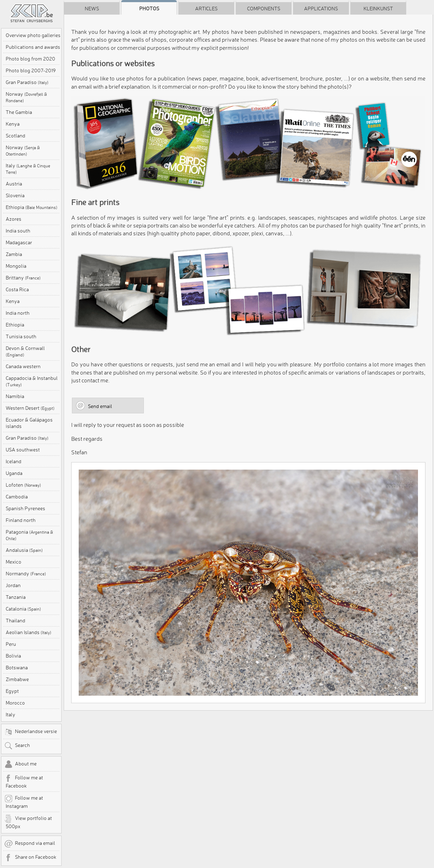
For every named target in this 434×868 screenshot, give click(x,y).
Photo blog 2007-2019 (31, 70)
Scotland (15, 136)
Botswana (17, 668)
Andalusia (24, 550)
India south (18, 231)
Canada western (23, 366)
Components (264, 9)
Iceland (14, 461)
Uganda (14, 473)
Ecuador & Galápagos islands (29, 423)
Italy (28, 169)
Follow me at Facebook (24, 781)
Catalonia (23, 609)
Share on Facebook (30, 858)
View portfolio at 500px (28, 822)
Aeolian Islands (28, 632)
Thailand (15, 621)
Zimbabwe (17, 679)
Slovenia (15, 195)
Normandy (26, 574)
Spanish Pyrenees (25, 508)
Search (17, 746)
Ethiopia (32, 207)
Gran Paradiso (27, 82)
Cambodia (17, 497)
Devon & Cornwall (25, 351)
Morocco (15, 703)
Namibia (15, 396)
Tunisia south (21, 336)
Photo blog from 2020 (30, 59)
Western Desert (30, 408)
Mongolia (16, 266)
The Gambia (19, 112)
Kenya (13, 124)
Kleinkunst (378, 9)
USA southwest (23, 450)
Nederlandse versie (31, 732)
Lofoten (23, 485)
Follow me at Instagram (24, 802)
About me (20, 764)
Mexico (14, 562)
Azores (14, 219)
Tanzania (16, 597)
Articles (206, 9)
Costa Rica (17, 289)
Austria (14, 184)
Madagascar (19, 242)
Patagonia (29, 535)
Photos (149, 9)
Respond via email (30, 844)
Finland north (21, 520)
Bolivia (13, 656)
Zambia (14, 254)
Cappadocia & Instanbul (32, 381)
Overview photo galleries (33, 35)
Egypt (12, 691)
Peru (11, 644)
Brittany (23, 278)
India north (18, 313)
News (92, 9)
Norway (26, 97)
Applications (321, 9)
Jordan (13, 585)
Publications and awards (33, 47)
